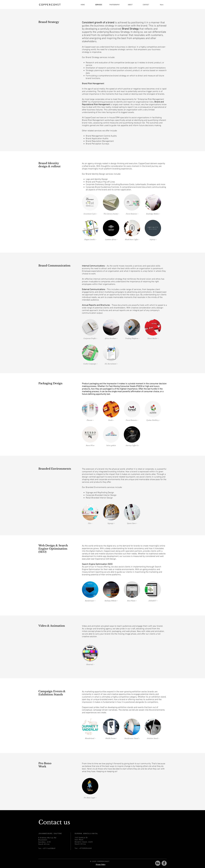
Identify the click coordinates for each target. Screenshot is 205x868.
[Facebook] (164, 863)
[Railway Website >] (111, 601)
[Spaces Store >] (132, 523)
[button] (114, 5)
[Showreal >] (90, 664)
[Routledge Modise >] (153, 214)
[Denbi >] (111, 420)
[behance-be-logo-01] (158, 863)
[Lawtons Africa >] (111, 240)
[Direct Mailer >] (153, 338)
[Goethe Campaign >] (90, 364)
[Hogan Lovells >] (90, 240)
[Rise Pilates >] (132, 601)
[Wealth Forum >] (111, 738)
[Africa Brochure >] (111, 338)
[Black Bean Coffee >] (132, 240)
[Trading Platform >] (132, 338)
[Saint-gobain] (111, 446)
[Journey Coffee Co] (132, 446)
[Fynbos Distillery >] (153, 420)
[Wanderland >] (90, 738)
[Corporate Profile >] (90, 338)
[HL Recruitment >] (111, 364)
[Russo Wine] (90, 446)
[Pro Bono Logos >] (90, 798)
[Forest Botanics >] (132, 214)
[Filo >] (90, 523)
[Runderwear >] (90, 601)
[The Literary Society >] (111, 214)
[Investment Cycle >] (90, 214)
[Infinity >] (153, 240)
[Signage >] (111, 523)
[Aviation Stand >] (153, 738)
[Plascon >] (90, 420)
